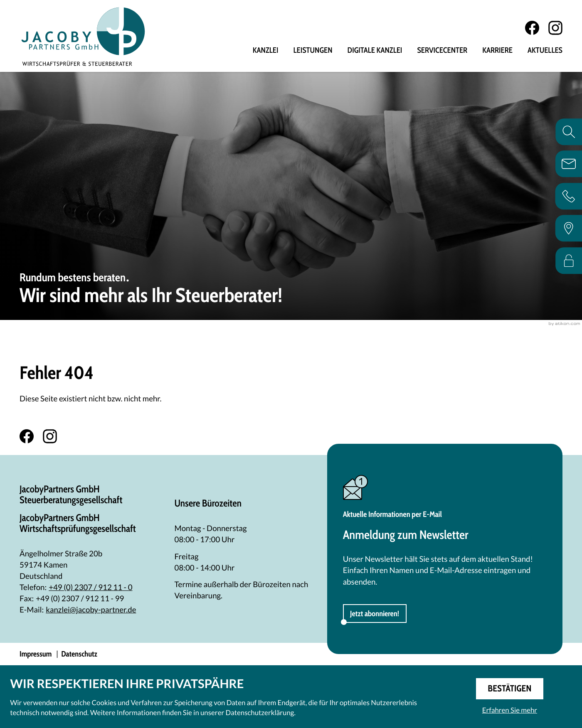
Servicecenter (442, 50)
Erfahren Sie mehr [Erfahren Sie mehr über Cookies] (510, 710)
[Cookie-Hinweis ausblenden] (509, 689)
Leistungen (313, 50)
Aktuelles (545, 50)
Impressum (36, 654)
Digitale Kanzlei (375, 50)
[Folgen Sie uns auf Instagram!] (555, 28)
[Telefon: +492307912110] (90, 587)
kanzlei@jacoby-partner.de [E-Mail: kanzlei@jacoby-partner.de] (91, 610)
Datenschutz (79, 654)
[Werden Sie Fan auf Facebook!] (532, 28)
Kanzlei (266, 50)
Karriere (497, 50)
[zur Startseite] (83, 36)
